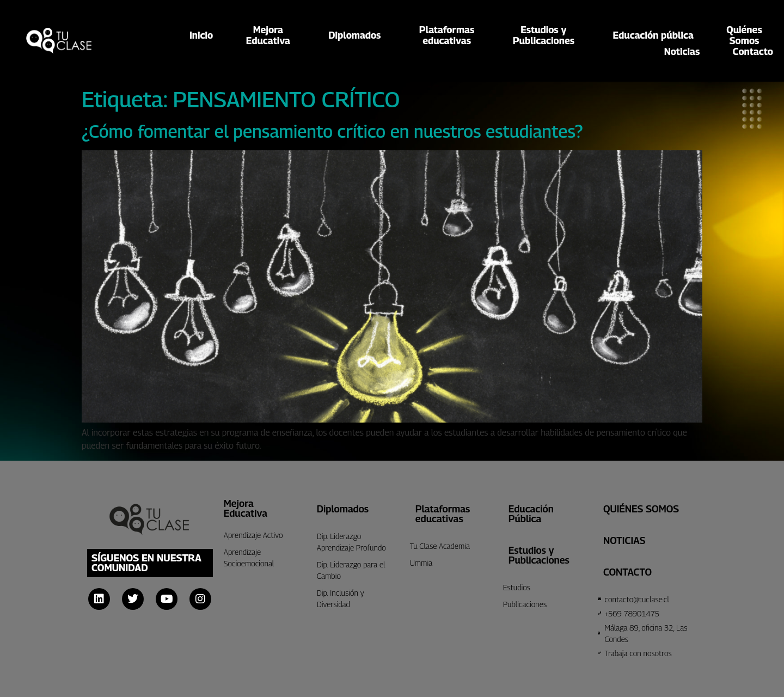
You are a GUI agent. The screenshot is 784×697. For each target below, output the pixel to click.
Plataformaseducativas (449, 35)
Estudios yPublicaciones (546, 35)
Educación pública (653, 35)
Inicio (201, 35)
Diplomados (357, 35)
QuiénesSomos (744, 35)
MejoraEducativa (271, 35)
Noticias (682, 52)
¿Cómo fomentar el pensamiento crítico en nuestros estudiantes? (332, 131)
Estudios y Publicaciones (539, 555)
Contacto (753, 52)
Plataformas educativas (443, 514)
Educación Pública (531, 514)
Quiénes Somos (641, 509)
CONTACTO (627, 572)
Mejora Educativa (246, 508)
